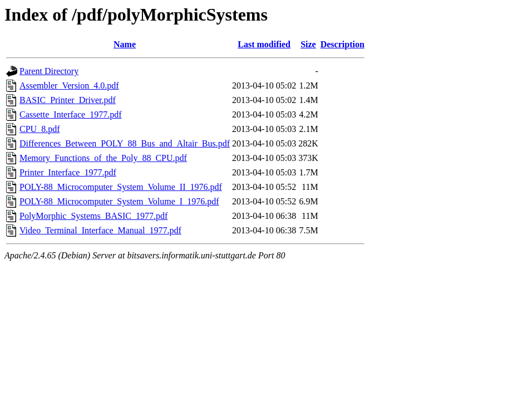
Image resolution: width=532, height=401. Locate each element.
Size (308, 44)
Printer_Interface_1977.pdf (68, 172)
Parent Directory (49, 71)
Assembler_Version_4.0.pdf (69, 85)
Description (343, 44)
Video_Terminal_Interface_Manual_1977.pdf (100, 230)
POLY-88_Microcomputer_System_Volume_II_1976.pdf (121, 187)
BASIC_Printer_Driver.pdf (68, 100)
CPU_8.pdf (40, 129)
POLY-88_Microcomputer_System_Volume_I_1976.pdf (119, 201)
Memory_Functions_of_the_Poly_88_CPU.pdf (103, 158)
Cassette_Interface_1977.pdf (70, 114)
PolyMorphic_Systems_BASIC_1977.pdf (93, 216)
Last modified (264, 44)
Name (125, 44)
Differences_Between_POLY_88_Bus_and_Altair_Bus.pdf (125, 143)
